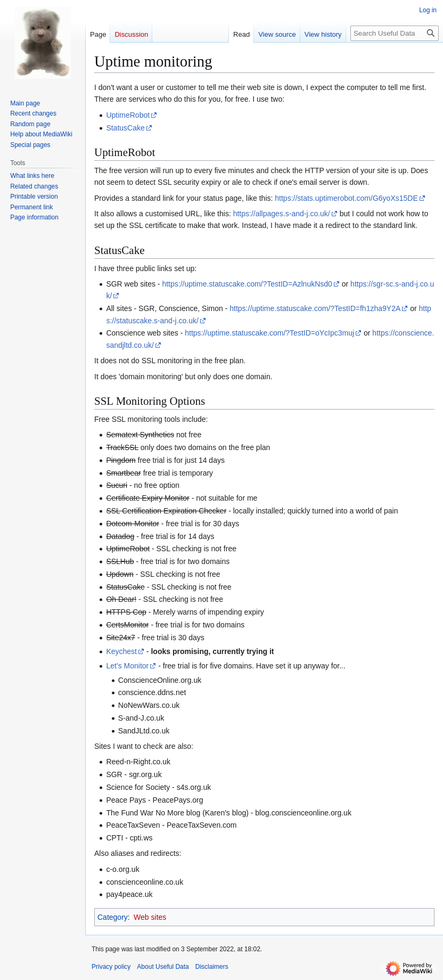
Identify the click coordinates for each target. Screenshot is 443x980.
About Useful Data (163, 967)
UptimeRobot (128, 115)
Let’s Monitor (127, 666)
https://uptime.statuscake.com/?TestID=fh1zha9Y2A (315, 308)
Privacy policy (111, 967)
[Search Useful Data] (395, 33)
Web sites (150, 917)
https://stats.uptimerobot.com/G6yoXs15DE (346, 198)
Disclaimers (212, 967)
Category (113, 917)
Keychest (121, 651)
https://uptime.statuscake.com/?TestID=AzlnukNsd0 (247, 284)
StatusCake (125, 128)
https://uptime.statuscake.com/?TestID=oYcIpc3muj (269, 333)
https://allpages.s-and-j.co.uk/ (282, 214)
